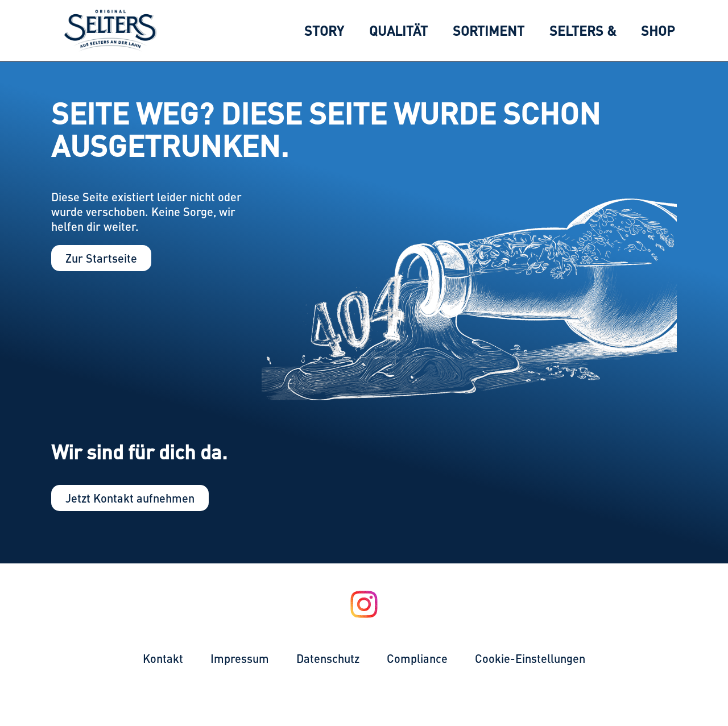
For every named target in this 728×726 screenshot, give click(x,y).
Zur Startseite (101, 258)
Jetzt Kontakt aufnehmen (130, 498)
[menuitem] (324, 31)
